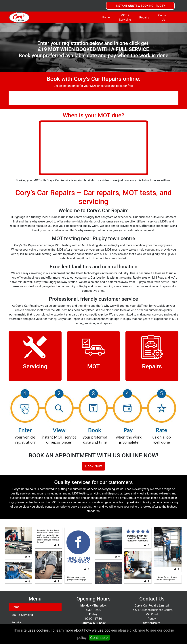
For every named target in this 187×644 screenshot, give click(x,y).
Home (106, 17)
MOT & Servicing (125, 17)
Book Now (93, 466)
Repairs (144, 17)
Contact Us (163, 17)
